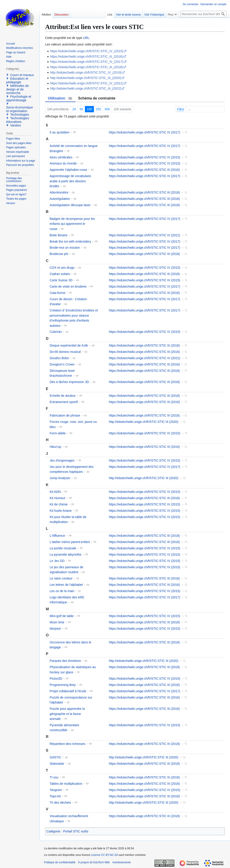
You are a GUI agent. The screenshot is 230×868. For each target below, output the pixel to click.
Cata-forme (57, 293)
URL (86, 38)
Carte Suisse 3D (61, 280)
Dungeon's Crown (62, 364)
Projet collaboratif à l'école (68, 691)
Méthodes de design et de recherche (17, 89)
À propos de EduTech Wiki (94, 862)
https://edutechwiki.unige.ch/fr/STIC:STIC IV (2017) (145, 132)
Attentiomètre (59, 192)
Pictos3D (56, 679)
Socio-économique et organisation (19, 109)
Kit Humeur (57, 498)
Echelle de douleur (63, 396)
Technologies (20, 115)
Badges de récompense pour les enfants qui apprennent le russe (72, 224)
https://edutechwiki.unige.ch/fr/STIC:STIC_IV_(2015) (87, 51)
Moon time (57, 622)
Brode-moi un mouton (65, 248)
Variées (15, 125)
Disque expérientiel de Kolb (69, 345)
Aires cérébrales (61, 157)
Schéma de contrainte (97, 98)
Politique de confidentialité (60, 862)
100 (90, 109)
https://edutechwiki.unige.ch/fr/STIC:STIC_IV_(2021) (87, 83)
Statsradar (57, 764)
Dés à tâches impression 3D (69, 382)
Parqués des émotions (65, 661)
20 (74, 109)
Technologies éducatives (18, 120)
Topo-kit (55, 796)
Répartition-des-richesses (67, 744)
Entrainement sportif (64, 402)
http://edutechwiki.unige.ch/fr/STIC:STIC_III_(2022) (86, 88)
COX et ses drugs (62, 268)
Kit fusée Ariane (61, 511)
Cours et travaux (22, 75)
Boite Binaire (59, 235)
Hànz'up (55, 447)
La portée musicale (63, 548)
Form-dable (58, 433)
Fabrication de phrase (65, 415)
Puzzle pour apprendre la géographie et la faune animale (67, 714)
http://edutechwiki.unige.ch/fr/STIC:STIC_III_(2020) (86, 78)
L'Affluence (57, 536)
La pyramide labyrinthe (66, 555)
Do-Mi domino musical (65, 352)
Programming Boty (63, 685)
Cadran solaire (60, 274)
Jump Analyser (60, 478)
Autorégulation (60, 199)
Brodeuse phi (59, 254)
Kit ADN (55, 492)
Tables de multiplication (66, 784)
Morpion (55, 629)
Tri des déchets (60, 803)
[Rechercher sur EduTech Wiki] (203, 14)
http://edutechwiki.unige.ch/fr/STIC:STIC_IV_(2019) (86, 72)
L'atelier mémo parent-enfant (70, 542)
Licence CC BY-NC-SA (105, 855)
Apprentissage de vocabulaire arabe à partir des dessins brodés (70, 181)
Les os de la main (62, 591)
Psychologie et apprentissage (19, 98)
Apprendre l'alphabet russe (68, 170)
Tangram (56, 790)
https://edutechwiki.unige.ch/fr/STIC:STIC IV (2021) (145, 235)
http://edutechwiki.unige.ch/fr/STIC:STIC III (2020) (144, 422)
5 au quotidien (60, 132)
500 (107, 109)
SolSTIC (55, 757)
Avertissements (122, 862)
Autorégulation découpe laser (70, 205)
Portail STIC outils (76, 831)
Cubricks (56, 332)
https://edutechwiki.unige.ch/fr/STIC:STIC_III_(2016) (86, 56)
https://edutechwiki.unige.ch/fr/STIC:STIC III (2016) (144, 170)
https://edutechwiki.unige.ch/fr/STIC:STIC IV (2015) (145, 157)
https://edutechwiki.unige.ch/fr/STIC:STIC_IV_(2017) (87, 62)
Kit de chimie (59, 504)
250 (98, 109)
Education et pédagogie (17, 80)
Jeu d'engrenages (62, 460)
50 (82, 109)
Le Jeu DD (57, 561)
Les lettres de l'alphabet (66, 585)
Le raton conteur (61, 578)
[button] (8, 75)
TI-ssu (54, 777)
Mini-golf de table (62, 616)
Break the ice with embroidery (70, 241)
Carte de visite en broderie (68, 286)
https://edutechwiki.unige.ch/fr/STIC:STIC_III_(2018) (86, 67)
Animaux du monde (63, 163)
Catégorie (53, 831)
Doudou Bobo (59, 358)
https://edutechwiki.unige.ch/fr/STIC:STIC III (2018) (144, 192)
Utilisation (60, 98)
